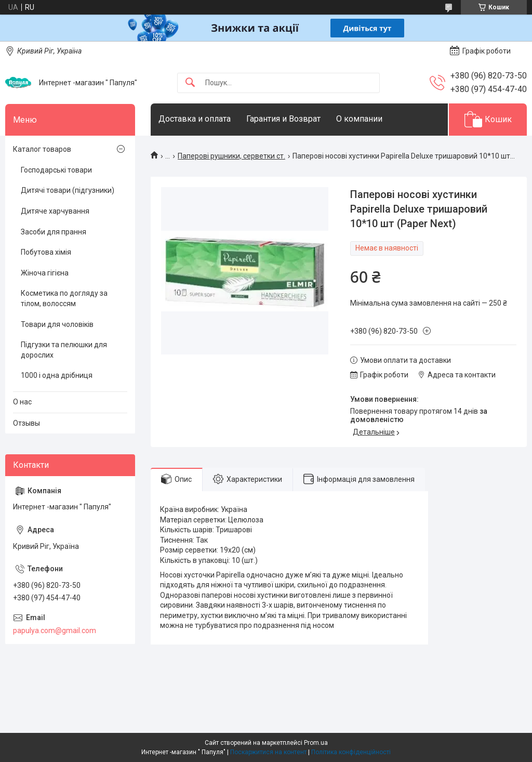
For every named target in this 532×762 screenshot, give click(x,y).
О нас (22, 402)
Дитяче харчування (55, 211)
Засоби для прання (54, 232)
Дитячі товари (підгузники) (68, 190)
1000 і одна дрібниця (57, 375)
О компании (359, 119)
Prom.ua (316, 743)
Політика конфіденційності (351, 752)
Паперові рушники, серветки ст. (231, 156)
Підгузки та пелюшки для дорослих (64, 350)
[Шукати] (190, 83)
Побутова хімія (46, 252)
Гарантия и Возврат (283, 119)
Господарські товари (56, 170)
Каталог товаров (42, 149)
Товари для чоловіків (57, 324)
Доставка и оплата (195, 119)
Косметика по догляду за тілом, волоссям (64, 298)
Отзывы (26, 423)
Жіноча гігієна (45, 273)
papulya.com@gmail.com (55, 630)
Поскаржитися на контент (268, 752)
